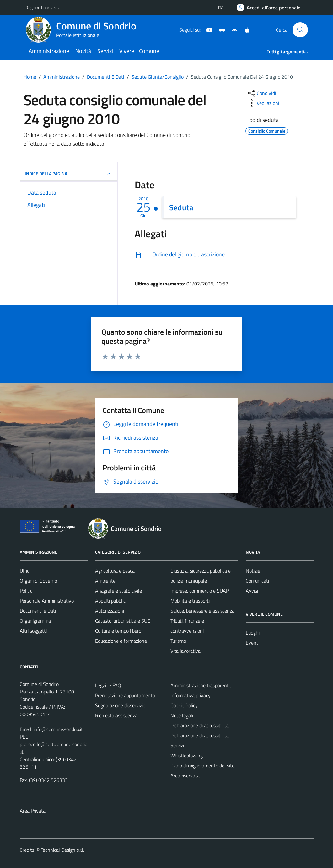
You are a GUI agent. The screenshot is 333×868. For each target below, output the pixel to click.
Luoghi (253, 633)
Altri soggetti (33, 631)
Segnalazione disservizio (120, 705)
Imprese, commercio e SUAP (200, 591)
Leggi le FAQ (108, 685)
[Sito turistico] (219, 29)
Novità (83, 51)
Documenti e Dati (38, 611)
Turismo (178, 641)
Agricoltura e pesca (115, 571)
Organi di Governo (38, 581)
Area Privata (33, 811)
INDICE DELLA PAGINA (69, 174)
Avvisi (252, 591)
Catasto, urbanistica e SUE (123, 621)
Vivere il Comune (139, 51)
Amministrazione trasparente (201, 685)
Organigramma (35, 621)
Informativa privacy (191, 695)
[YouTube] (207, 29)
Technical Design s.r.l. (62, 850)
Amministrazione (49, 51)
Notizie (253, 571)
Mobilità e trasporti (190, 601)
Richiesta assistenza (116, 715)
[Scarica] (215, 255)
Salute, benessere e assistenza (202, 611)
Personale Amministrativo (47, 601)
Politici (27, 591)
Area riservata (185, 776)
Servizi (105, 51)
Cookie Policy (184, 705)
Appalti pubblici (111, 601)
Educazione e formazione (121, 641)
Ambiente (105, 581)
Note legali (182, 715)
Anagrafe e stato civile (118, 591)
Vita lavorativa (185, 651)
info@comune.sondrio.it (58, 729)
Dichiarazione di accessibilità (200, 725)
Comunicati (257, 581)
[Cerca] (300, 30)
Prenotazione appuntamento (125, 695)
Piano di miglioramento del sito (202, 766)
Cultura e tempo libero (118, 631)
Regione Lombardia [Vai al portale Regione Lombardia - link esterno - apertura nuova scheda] (43, 7)
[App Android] (232, 29)
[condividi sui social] (261, 93)
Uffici (25, 571)
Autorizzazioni (110, 611)
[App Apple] (244, 29)
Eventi (252, 643)
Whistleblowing (187, 756)
